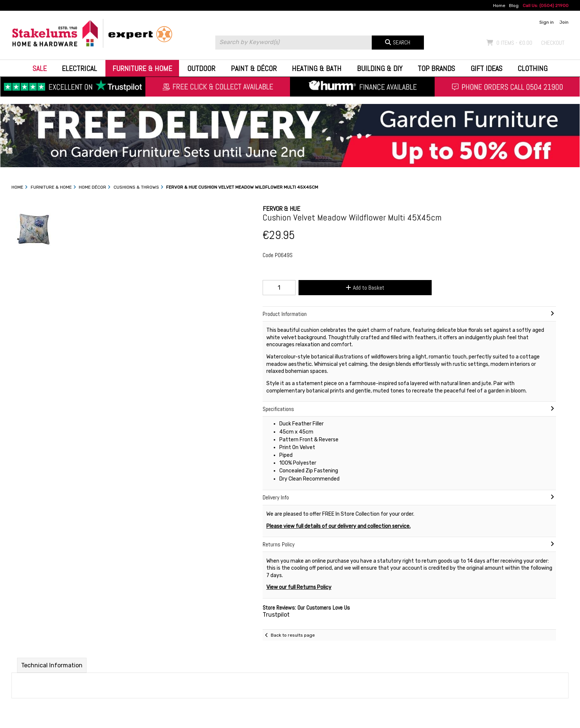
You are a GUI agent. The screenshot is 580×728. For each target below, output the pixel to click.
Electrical (79, 68)
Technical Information (52, 665)
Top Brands (436, 68)
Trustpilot (276, 615)
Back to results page (293, 635)
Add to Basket (365, 288)
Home (499, 6)
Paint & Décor (254, 68)
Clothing (532, 68)
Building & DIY (380, 68)
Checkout (553, 43)
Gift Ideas (486, 68)
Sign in (547, 22)
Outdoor (201, 68)
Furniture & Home (142, 68)
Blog (514, 6)
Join (564, 22)
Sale (40, 68)
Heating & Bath (317, 68)
